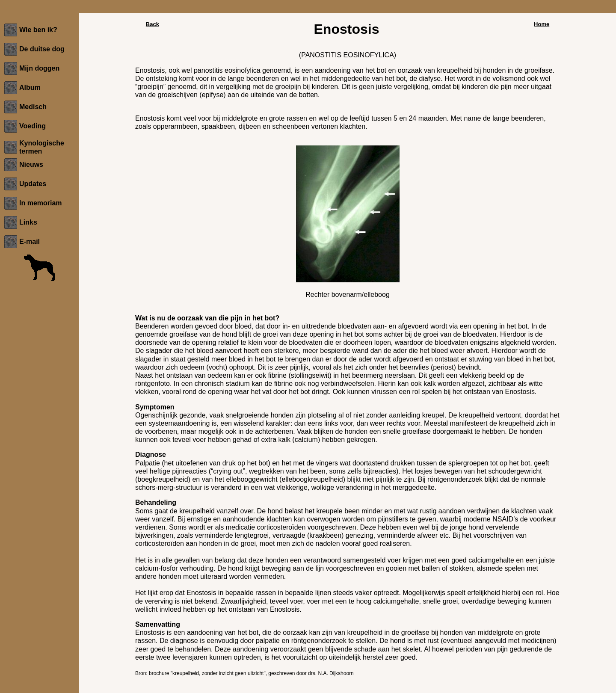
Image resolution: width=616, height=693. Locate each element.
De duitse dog (42, 49)
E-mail (30, 241)
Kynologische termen (42, 147)
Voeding (33, 126)
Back (153, 24)
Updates (33, 184)
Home (542, 24)
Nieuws (31, 164)
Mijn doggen (39, 68)
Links (28, 222)
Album (30, 87)
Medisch (33, 107)
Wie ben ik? (38, 30)
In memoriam (41, 203)
